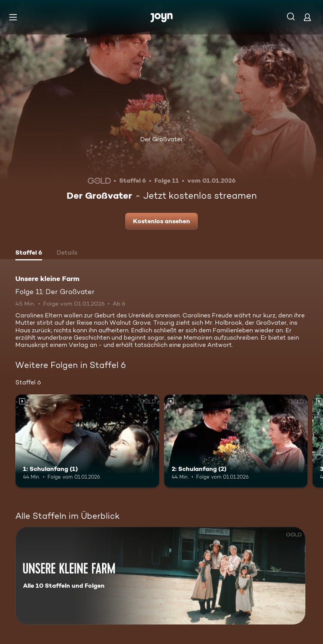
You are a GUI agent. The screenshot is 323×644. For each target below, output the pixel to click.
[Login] (307, 17)
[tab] (29, 253)
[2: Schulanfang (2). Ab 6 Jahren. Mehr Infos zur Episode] (236, 441)
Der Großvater (161, 139)
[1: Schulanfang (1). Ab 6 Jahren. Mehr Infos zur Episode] (87, 441)
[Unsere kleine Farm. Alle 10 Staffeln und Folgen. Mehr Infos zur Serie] (160, 576)
